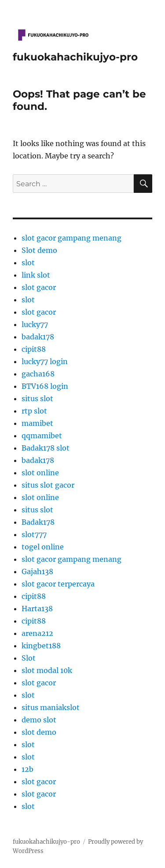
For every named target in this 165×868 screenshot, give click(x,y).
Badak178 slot (46, 448)
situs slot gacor (48, 485)
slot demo (39, 732)
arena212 (37, 633)
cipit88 (34, 349)
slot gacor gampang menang (71, 238)
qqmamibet (42, 436)
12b (27, 769)
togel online (43, 547)
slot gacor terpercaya (58, 584)
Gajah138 (37, 571)
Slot (29, 658)
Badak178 (38, 522)
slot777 (34, 534)
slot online (40, 473)
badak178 (38, 337)
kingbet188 (41, 646)
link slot (36, 275)
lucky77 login (45, 361)
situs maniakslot (51, 707)
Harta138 (37, 609)
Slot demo (39, 250)
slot (28, 263)
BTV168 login (45, 386)
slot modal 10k (47, 670)
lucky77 (35, 324)
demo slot (39, 720)
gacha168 (38, 374)
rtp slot (34, 411)
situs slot (37, 398)
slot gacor (39, 287)
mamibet (37, 423)
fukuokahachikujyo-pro (75, 57)
